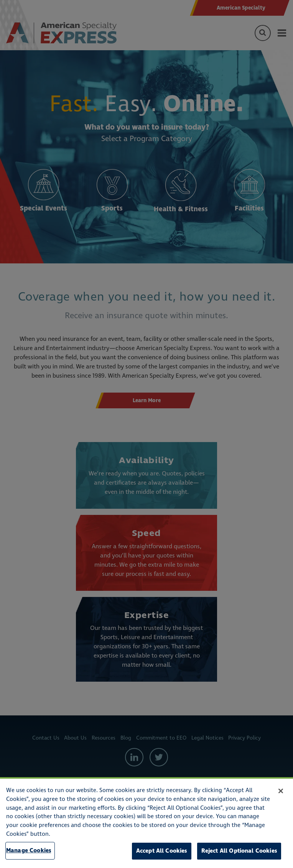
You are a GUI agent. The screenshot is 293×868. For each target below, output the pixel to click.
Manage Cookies (29, 851)
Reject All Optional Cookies (239, 851)
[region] (146, 823)
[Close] (281, 791)
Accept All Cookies (162, 851)
